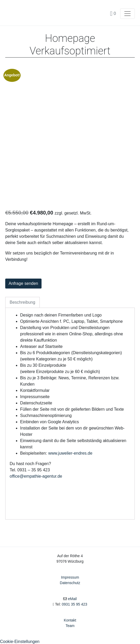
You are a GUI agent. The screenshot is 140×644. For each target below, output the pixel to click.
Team (70, 626)
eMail (72, 599)
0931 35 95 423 (75, 604)
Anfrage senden (23, 283)
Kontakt (70, 620)
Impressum (70, 577)
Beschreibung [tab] (22, 302)
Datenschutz (70, 583)
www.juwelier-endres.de (70, 453)
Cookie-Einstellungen (20, 642)
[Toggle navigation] (127, 14)
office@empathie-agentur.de (36, 476)
